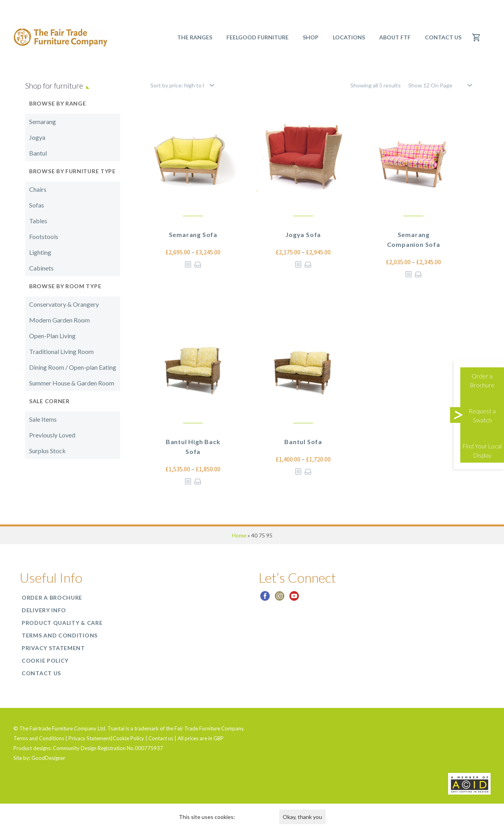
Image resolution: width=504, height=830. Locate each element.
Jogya (37, 137)
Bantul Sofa (303, 442)
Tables (38, 221)
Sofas (37, 205)
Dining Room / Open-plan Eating (73, 367)
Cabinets (41, 268)
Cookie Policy (45, 660)
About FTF (395, 37)
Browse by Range (58, 103)
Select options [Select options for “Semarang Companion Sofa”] (418, 274)
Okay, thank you (302, 817)
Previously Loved (52, 435)
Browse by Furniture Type (72, 171)
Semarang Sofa (193, 234)
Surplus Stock (47, 451)
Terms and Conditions (60, 635)
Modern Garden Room (59, 320)
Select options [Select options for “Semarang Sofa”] (198, 264)
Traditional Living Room (61, 351)
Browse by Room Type (65, 286)
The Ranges (195, 37)
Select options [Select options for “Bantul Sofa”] (308, 472)
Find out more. (254, 817)
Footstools (44, 236)
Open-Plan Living (52, 336)
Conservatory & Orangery (64, 304)
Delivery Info (44, 610)
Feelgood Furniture (258, 37)
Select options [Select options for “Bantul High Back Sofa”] (198, 481)
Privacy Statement (53, 648)
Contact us (443, 37)
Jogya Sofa (303, 234)
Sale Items (43, 419)
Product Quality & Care (62, 623)
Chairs (38, 189)
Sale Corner (49, 401)
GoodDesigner (48, 758)
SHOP (311, 37)
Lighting (40, 252)
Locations (349, 37)
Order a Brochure (52, 597)
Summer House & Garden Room (72, 383)
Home (239, 535)
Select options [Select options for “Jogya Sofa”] (308, 264)
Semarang (43, 121)
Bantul (38, 153)
